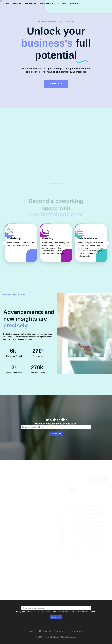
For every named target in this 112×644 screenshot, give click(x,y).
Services (17, 4)
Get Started (56, 84)
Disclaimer (62, 4)
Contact (74, 4)
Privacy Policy (46, 4)
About (6, 4)
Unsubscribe (30, 4)
